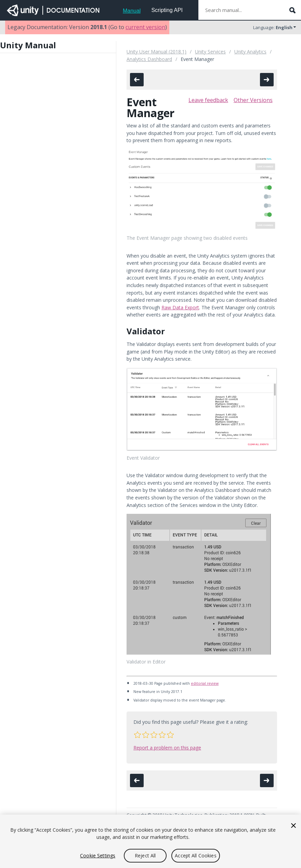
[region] (150, 841)
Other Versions (253, 100)
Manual (132, 11)
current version (145, 27)
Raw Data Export (180, 307)
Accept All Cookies (196, 855)
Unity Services (210, 52)
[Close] (293, 826)
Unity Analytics (250, 52)
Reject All (145, 855)
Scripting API (167, 10)
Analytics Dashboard (149, 59)
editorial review (205, 683)
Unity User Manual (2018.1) (156, 52)
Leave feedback (208, 100)
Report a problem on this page (167, 748)
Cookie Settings (98, 855)
